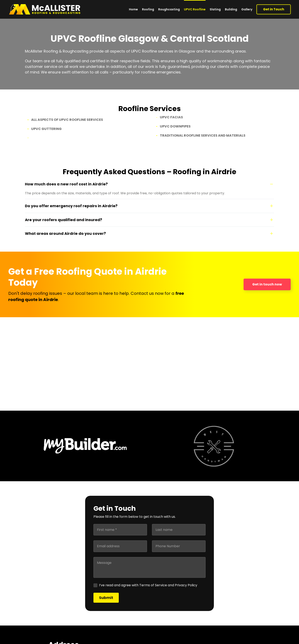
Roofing (148, 9)
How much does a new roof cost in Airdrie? (66, 184)
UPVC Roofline (195, 9)
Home (133, 9)
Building (231, 9)
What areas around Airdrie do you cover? (65, 233)
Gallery (247, 9)
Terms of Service (153, 585)
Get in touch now (267, 284)
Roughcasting (169, 9)
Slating (215, 9)
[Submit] (106, 598)
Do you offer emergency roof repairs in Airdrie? (71, 206)
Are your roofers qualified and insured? (64, 220)
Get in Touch (274, 9)
